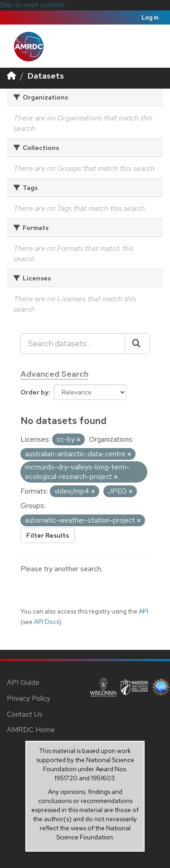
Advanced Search (54, 374)
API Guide (23, 682)
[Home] (11, 76)
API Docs (46, 622)
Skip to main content (32, 5)
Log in (150, 17)
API (143, 611)
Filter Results (48, 535)
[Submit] (137, 344)
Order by (34, 392)
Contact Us (25, 714)
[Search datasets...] (73, 344)
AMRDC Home (31, 730)
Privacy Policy (29, 698)
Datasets (46, 76)
